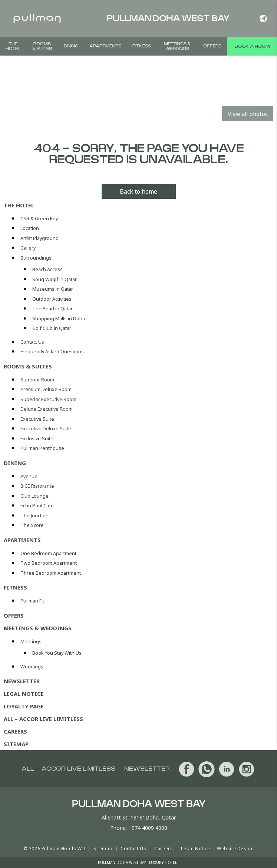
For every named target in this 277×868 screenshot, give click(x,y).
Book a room (252, 46)
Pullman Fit (32, 601)
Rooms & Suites (42, 46)
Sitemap (16, 744)
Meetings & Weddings (177, 46)
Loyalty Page (24, 706)
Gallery (28, 248)
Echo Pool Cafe (37, 506)
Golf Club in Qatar (52, 328)
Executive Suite (37, 419)
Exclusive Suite (37, 439)
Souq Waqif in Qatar (55, 279)
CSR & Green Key (39, 219)
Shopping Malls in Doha (59, 319)
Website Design (235, 849)
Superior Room (37, 380)
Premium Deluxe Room (46, 389)
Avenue (29, 476)
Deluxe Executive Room (47, 409)
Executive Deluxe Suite (46, 429)
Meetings (31, 642)
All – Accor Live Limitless (43, 719)
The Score (32, 525)
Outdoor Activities (52, 299)
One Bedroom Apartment (48, 553)
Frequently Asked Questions (52, 352)
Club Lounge (34, 496)
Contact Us (32, 342)
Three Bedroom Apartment (51, 573)
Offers (212, 46)
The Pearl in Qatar (52, 309)
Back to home (138, 191)
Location (30, 228)
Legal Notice (24, 694)
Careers (15, 731)
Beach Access (47, 269)
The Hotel (13, 46)
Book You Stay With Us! (57, 653)
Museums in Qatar (53, 289)
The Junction (34, 516)
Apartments (105, 46)
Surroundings (36, 258)
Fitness (142, 46)
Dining (71, 46)
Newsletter (22, 681)
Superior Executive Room (48, 399)
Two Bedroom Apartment (49, 563)
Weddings (32, 667)
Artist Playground (39, 238)
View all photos (248, 114)
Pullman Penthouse (42, 448)
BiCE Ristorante (37, 486)
